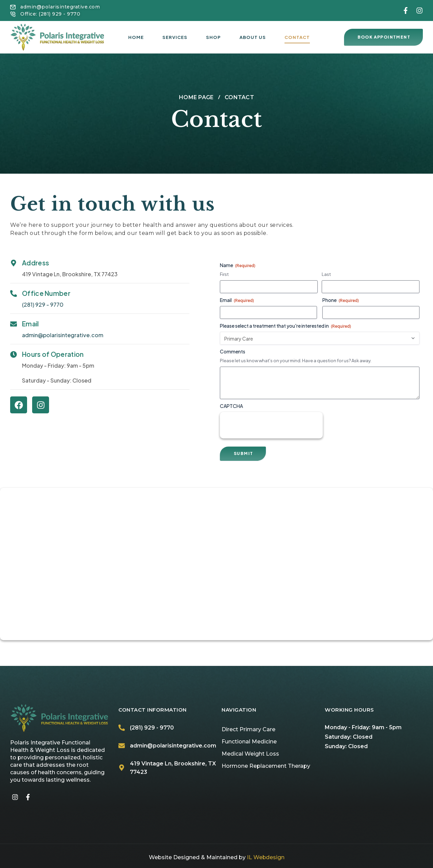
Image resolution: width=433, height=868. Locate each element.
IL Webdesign (266, 857)
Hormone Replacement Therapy (266, 766)
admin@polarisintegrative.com (63, 335)
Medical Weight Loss (250, 754)
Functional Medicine (249, 742)
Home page (196, 97)
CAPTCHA (231, 406)
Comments (233, 351)
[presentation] (271, 425)
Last (326, 274)
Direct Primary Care (248, 729)
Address (36, 263)
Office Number (46, 293)
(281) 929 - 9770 (43, 305)
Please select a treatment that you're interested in (286, 326)
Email (30, 324)
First (224, 274)
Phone (341, 300)
